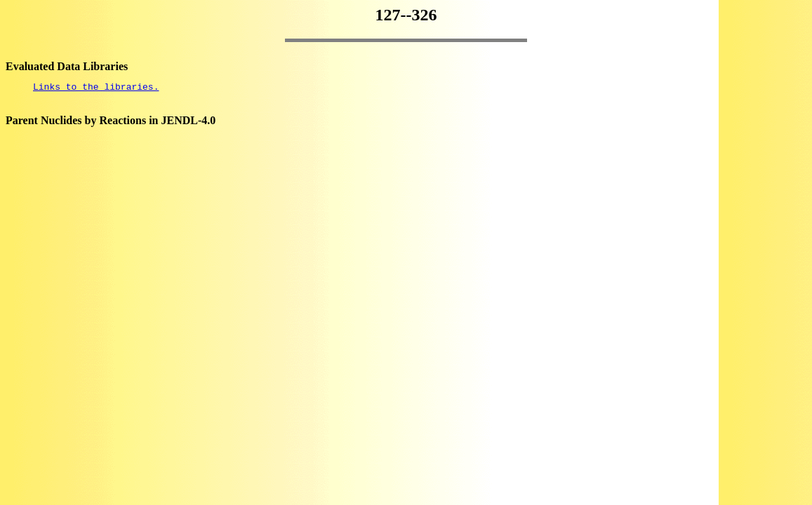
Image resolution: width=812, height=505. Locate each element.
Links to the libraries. (96, 88)
